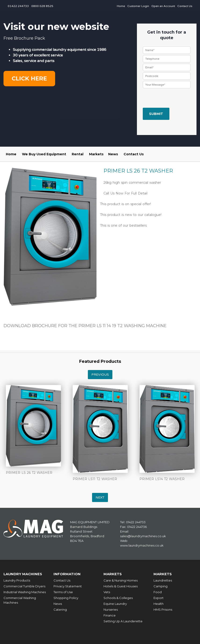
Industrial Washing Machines (25, 592)
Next (100, 497)
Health (159, 603)
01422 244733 (18, 6)
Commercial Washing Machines (20, 600)
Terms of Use (63, 592)
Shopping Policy (66, 598)
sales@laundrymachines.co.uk (143, 536)
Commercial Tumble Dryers (24, 586)
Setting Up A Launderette (123, 621)
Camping (161, 586)
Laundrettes (163, 580)
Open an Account (163, 6)
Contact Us (185, 6)
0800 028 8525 (42, 6)
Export (159, 598)
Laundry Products (17, 580)
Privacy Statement (68, 586)
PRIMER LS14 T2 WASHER (162, 479)
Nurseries (111, 609)
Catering (60, 609)
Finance (110, 615)
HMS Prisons (163, 609)
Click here (29, 78)
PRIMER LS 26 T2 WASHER (29, 473)
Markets (96, 154)
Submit (156, 114)
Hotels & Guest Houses (121, 586)
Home (121, 6)
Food (158, 592)
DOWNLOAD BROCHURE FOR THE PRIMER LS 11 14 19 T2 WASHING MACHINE (85, 326)
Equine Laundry (115, 603)
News (113, 154)
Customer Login (138, 6)
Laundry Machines (23, 574)
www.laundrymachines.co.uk (142, 545)
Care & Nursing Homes (121, 580)
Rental (78, 154)
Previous (100, 375)
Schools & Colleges (118, 598)
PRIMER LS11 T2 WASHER (95, 479)
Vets (107, 592)
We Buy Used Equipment (44, 154)
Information (67, 574)
